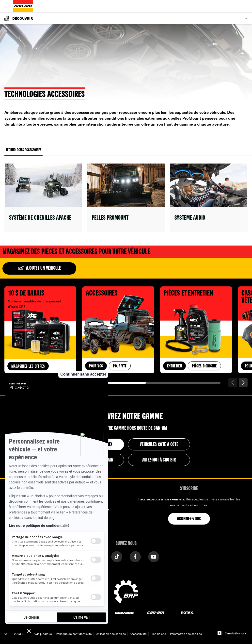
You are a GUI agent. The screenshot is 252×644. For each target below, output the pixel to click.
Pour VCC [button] (96, 366)
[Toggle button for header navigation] (7, 6)
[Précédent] (233, 383)
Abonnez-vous (189, 519)
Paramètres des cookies (186, 634)
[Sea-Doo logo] (124, 612)
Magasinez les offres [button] (28, 367)
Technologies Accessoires (24, 152)
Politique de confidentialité (74, 634)
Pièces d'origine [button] (204, 366)
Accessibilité (138, 634)
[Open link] (43, 198)
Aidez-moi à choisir (159, 460)
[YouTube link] (154, 556)
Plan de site (158, 634)
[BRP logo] (126, 591)
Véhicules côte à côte (159, 445)
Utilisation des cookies (111, 634)
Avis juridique (43, 634)
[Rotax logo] (187, 612)
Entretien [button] (175, 366)
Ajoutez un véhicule (39, 268)
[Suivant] (243, 383)
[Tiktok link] (117, 556)
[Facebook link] (135, 556)
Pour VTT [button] (120, 366)
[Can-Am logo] (23, 6)
